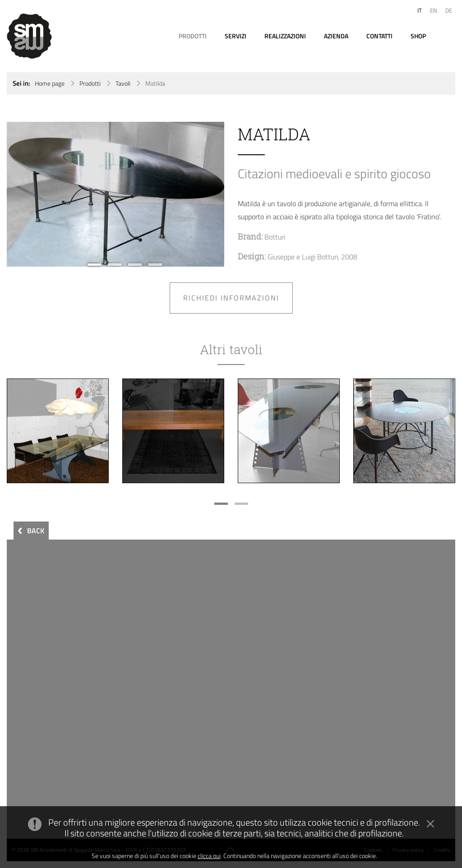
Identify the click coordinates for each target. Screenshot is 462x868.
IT (420, 10)
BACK (36, 531)
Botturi (275, 237)
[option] (115, 194)
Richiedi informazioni (231, 298)
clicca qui (209, 856)
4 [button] (155, 265)
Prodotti (90, 83)
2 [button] (115, 265)
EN (434, 10)
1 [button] (94, 265)
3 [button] (135, 265)
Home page (50, 83)
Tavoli (123, 83)
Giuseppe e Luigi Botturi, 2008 (312, 257)
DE (449, 10)
